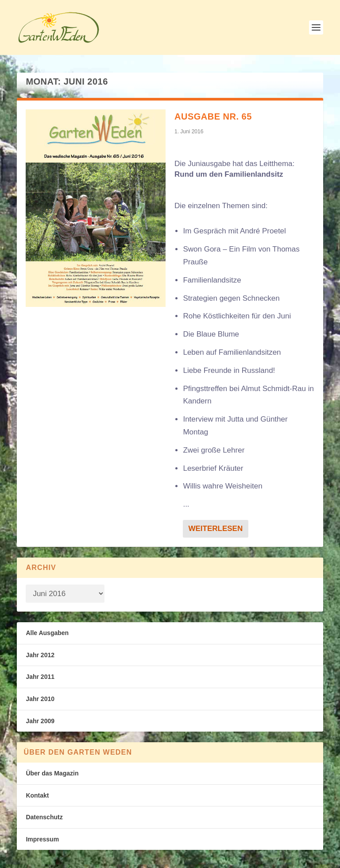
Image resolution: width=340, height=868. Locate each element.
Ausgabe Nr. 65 (213, 116)
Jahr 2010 (40, 699)
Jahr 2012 (40, 655)
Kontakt (37, 795)
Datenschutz (44, 817)
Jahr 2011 (40, 677)
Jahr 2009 (40, 721)
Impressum (42, 839)
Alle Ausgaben (47, 633)
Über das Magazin (52, 773)
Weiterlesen (215, 529)
